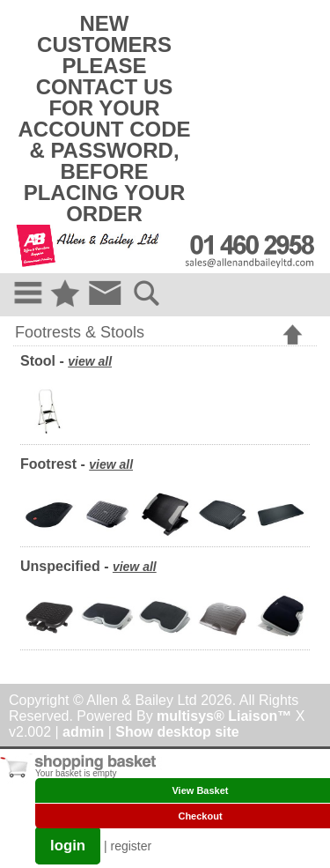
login (68, 846)
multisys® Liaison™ (224, 716)
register (132, 846)
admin (83, 732)
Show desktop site (177, 732)
